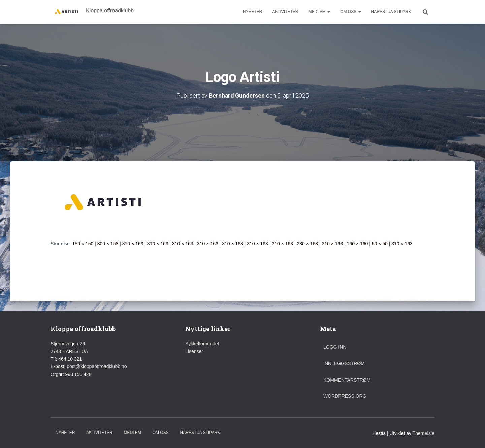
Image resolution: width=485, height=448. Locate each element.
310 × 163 (133, 243)
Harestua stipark (391, 12)
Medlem (319, 12)
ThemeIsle (424, 433)
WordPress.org (345, 396)
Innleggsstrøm (344, 363)
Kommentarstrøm (347, 380)
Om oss (350, 12)
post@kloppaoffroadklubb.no (97, 366)
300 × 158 (108, 243)
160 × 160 (358, 243)
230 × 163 (307, 243)
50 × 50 (380, 243)
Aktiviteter (285, 12)
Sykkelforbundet (202, 344)
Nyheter (252, 12)
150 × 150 (83, 243)
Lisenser (194, 351)
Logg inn (335, 347)
